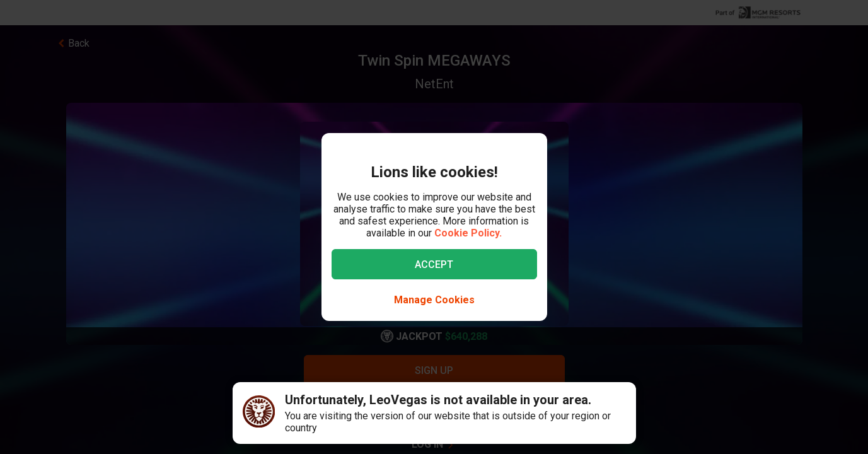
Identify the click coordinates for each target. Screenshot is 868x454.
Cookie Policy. (468, 233)
